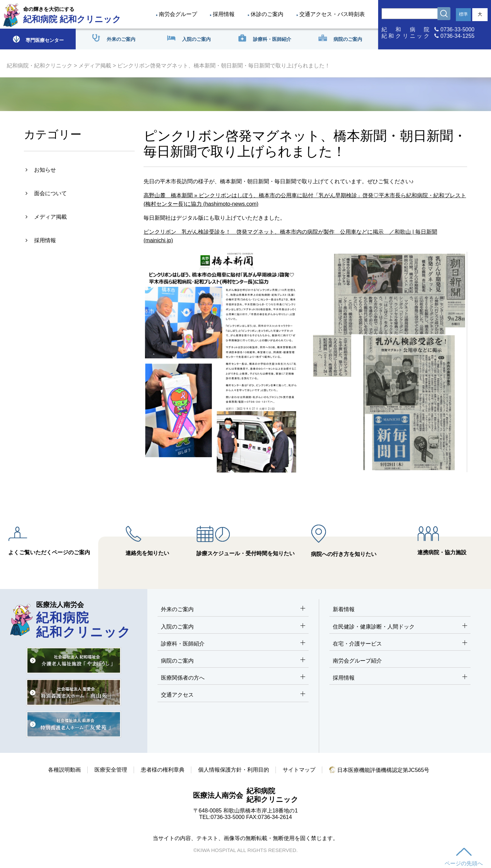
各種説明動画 (64, 770)
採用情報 (224, 14)
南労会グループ (178, 14)
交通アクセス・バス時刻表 (332, 14)
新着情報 (344, 609)
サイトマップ (299, 770)
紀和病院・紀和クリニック (40, 66)
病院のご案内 (233, 661)
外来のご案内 (233, 610)
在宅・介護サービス (400, 644)
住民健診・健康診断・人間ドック (400, 627)
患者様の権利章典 (163, 770)
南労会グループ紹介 (357, 661)
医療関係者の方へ (233, 678)
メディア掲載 (95, 66)
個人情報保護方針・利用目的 (234, 770)
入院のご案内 (233, 627)
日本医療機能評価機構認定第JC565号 (379, 770)
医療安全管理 (111, 770)
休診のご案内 (267, 14)
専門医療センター (38, 39)
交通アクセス (233, 695)
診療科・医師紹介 (233, 644)
